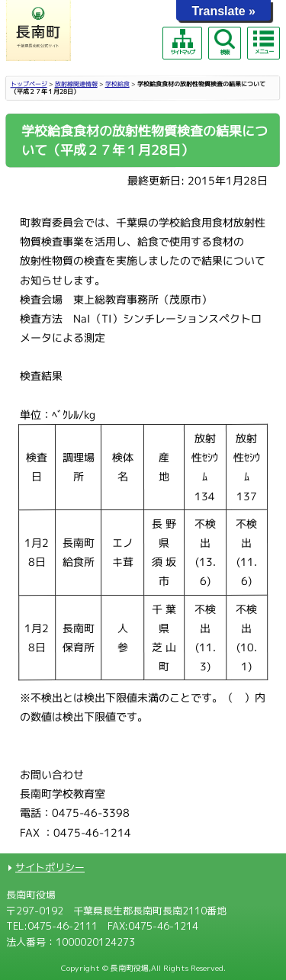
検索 (224, 42)
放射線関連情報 (76, 84)
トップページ (29, 84)
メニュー (263, 42)
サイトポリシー (50, 867)
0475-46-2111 (63, 926)
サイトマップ (182, 42)
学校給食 (117, 84)
